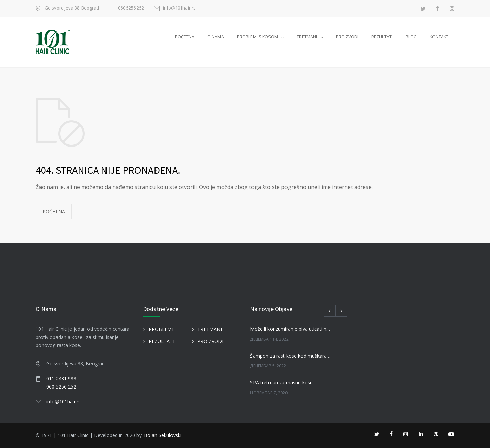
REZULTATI (382, 37)
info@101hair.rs (179, 8)
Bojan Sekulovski (163, 435)
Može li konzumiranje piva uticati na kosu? (291, 329)
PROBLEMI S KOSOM (257, 37)
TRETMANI (307, 37)
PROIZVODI (347, 37)
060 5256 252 (131, 8)
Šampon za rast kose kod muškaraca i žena (291, 356)
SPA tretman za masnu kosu (281, 383)
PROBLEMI (161, 329)
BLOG (411, 37)
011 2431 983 (61, 378)
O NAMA (216, 37)
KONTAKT (439, 37)
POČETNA (185, 37)
